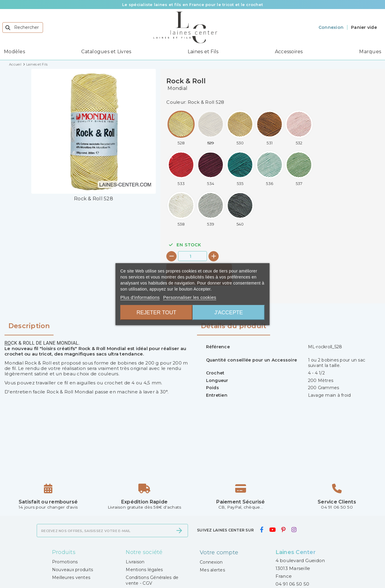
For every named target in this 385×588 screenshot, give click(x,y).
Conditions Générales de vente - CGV (152, 580)
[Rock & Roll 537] (299, 169)
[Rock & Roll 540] (240, 209)
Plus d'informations (140, 297)
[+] (214, 256)
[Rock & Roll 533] (181, 169)
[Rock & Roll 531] (269, 128)
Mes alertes (212, 570)
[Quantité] (192, 256)
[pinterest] (283, 530)
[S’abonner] (179, 531)
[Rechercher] (23, 28)
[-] (171, 256)
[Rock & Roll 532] (299, 128)
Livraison (135, 562)
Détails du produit (234, 326)
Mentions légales (144, 570)
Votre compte (219, 552)
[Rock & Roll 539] (211, 209)
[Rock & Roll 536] (269, 169)
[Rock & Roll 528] (181, 128)
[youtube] (272, 530)
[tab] (234, 329)
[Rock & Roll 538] (181, 209)
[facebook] (262, 530)
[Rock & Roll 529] (211, 128)
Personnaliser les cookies (189, 297)
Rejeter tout (156, 312)
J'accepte (229, 312)
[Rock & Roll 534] (211, 169)
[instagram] (294, 530)
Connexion (211, 562)
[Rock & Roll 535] (240, 169)
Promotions (65, 562)
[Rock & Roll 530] (240, 128)
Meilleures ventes (71, 577)
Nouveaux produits (72, 570)
